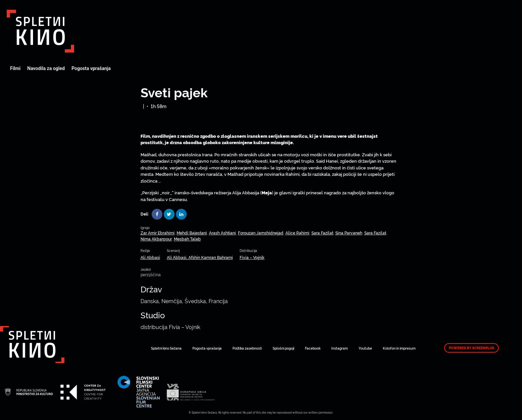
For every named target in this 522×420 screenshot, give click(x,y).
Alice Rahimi (297, 233)
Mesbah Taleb (187, 239)
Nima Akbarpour (156, 239)
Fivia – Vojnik (252, 257)
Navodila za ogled (46, 68)
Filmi (15, 68)
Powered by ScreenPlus (471, 348)
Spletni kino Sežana (166, 348)
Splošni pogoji (283, 348)
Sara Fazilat (322, 233)
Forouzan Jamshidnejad (261, 233)
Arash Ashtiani (222, 233)
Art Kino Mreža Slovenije (40, 31)
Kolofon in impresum (399, 348)
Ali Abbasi (150, 257)
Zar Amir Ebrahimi (158, 233)
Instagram (340, 348)
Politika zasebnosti (247, 348)
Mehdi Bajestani (192, 233)
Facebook (313, 348)
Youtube (365, 348)
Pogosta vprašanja (91, 68)
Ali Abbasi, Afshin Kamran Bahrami (200, 257)
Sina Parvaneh (349, 233)
